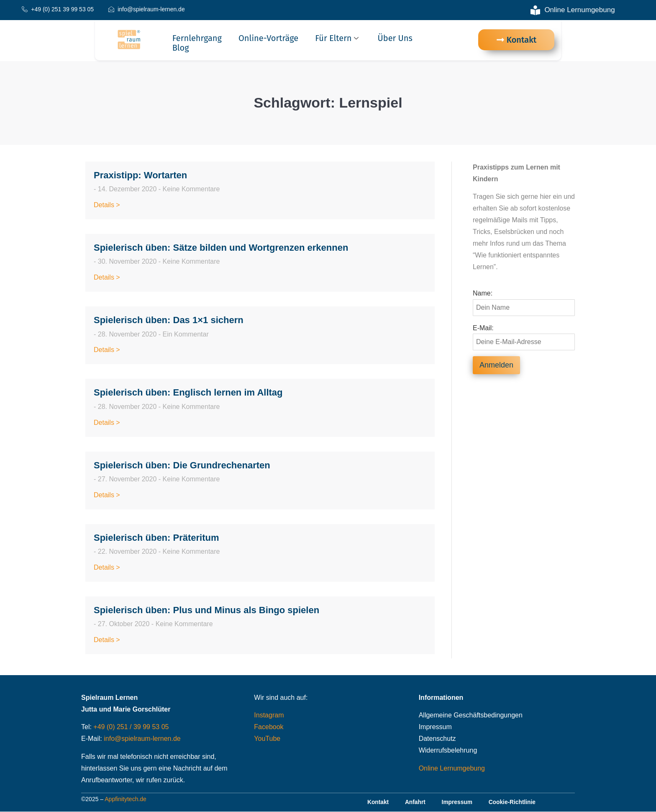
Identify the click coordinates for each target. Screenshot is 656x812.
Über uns (395, 38)
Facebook (269, 727)
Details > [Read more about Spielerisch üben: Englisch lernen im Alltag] (107, 423)
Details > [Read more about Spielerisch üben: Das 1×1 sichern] (107, 350)
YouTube (267, 739)
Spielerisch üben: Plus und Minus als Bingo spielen (206, 610)
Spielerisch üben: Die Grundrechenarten (182, 465)
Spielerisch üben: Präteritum (156, 538)
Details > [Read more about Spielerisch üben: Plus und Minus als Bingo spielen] (107, 640)
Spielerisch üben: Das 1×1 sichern (169, 320)
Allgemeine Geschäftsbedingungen (471, 715)
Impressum (435, 727)
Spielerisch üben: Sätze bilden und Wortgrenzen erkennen (221, 248)
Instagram (269, 715)
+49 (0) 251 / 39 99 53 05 (131, 727)
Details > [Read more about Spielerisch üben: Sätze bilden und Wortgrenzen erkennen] (107, 277)
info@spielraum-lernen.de (142, 739)
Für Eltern (338, 38)
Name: (483, 293)
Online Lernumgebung (452, 768)
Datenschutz (437, 739)
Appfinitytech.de (126, 799)
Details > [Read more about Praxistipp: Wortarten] (107, 205)
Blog (181, 48)
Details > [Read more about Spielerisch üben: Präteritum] (107, 567)
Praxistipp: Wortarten (140, 175)
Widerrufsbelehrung (448, 750)
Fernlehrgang (197, 38)
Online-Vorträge (268, 38)
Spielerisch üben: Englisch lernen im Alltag (188, 392)
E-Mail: (483, 328)
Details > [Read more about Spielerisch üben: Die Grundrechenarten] (107, 495)
